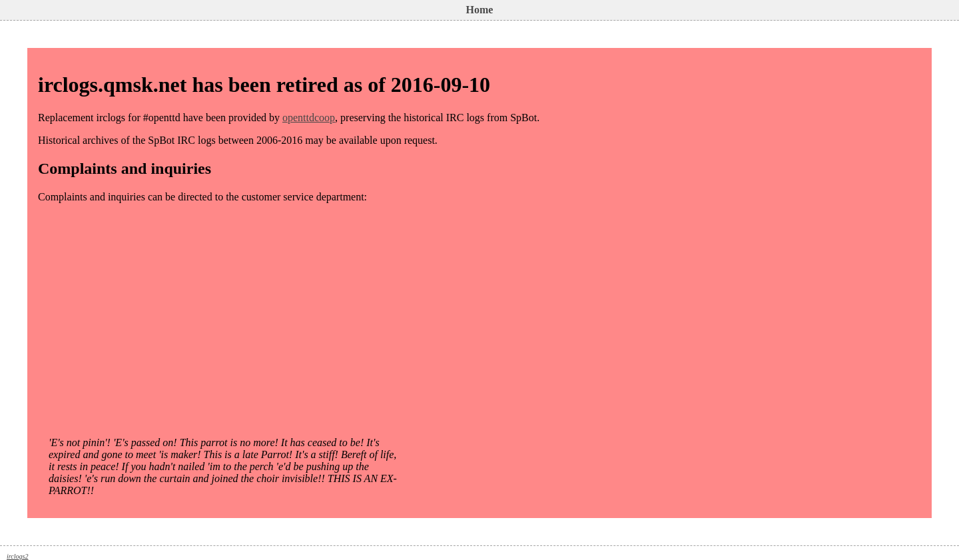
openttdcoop (309, 118)
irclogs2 (17, 556)
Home (480, 10)
